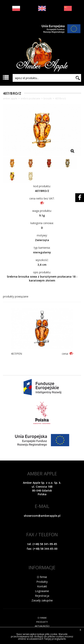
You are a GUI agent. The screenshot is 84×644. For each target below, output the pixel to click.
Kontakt (42, 586)
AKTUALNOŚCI (42, 626)
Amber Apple (10, 99)
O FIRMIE (42, 618)
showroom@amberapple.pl (42, 516)
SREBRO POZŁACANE (30, 99)
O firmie (42, 577)
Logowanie (42, 591)
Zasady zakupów (42, 600)
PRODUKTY (42, 622)
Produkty (42, 582)
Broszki (48, 99)
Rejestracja (42, 596)
